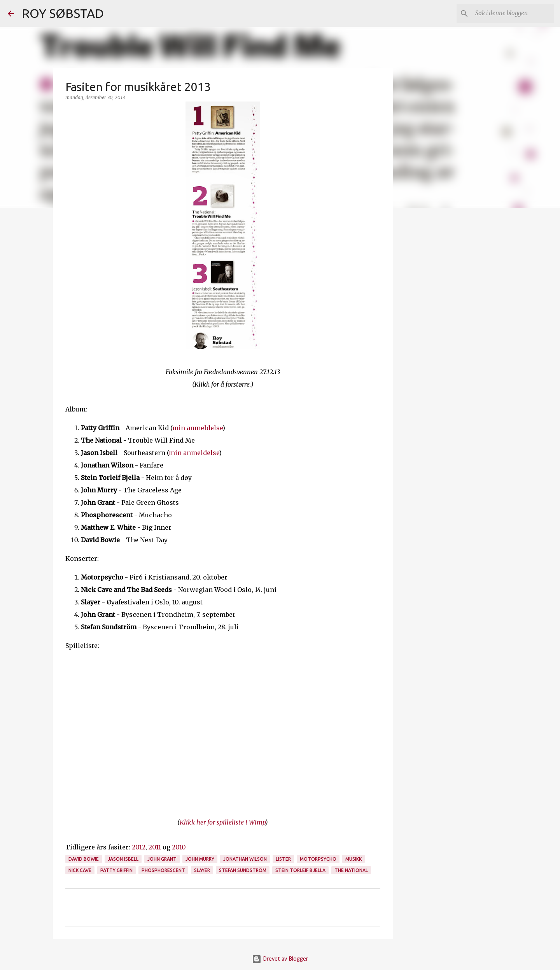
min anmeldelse (197, 428)
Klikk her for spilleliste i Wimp (222, 822)
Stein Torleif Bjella (300, 870)
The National (351, 870)
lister (283, 859)
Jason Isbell (123, 859)
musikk (353, 859)
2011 (155, 847)
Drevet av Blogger (280, 959)
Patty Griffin (116, 870)
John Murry (200, 859)
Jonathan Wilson (245, 859)
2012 (139, 847)
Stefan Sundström (243, 870)
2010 (179, 847)
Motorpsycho (318, 859)
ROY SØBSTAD (63, 13)
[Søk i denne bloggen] (513, 14)
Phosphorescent (163, 870)
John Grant (162, 859)
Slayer (202, 870)
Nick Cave (80, 870)
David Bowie (84, 859)
